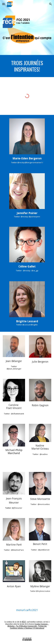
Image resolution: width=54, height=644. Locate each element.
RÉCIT (24, 622)
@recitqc (24, 217)
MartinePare (18, 550)
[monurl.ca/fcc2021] (27, 610)
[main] (27, 66)
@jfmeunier (17, 508)
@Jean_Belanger (14, 369)
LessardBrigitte (31, 325)
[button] (3, 4)
